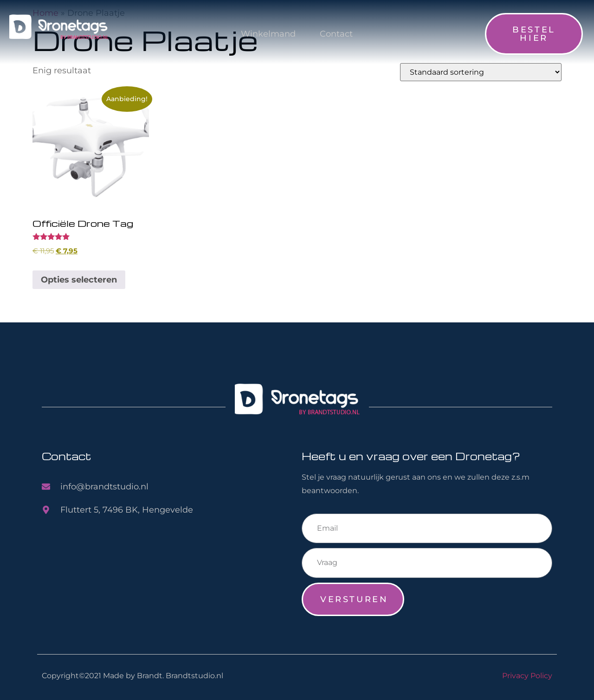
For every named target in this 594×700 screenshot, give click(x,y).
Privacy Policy (527, 675)
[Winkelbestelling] (481, 72)
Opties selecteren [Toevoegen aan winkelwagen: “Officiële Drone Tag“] (79, 280)
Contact (335, 34)
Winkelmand (267, 34)
